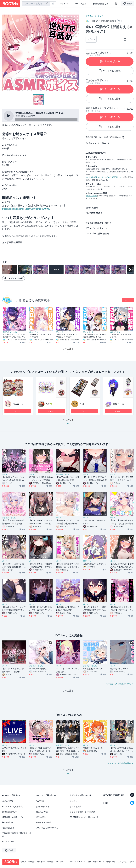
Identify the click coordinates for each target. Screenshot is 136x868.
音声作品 (89, 16)
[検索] (47, 4)
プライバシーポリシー (95, 228)
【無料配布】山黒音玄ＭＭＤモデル (121, 336)
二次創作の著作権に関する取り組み (17, 835)
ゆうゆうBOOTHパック (114, 177)
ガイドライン (61, 862)
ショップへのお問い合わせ (97, 234)
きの (82, 404)
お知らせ (74, 801)
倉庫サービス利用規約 (46, 862)
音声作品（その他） (10, 332)
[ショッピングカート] (116, 4)
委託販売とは (8, 828)
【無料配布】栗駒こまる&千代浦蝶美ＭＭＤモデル (94, 336)
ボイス (100, 16)
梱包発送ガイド (9, 822)
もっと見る (68, 422)
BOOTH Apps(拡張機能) (13, 807)
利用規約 (32, 862)
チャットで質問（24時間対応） (83, 812)
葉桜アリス (118, 404)
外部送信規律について (96, 862)
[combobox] (36, 4)
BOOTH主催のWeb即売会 (47, 828)
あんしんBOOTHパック (94, 177)
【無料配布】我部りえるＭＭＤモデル (40, 336)
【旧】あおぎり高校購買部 (32, 300)
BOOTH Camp (9, 841)
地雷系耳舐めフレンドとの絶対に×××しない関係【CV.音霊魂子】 (14, 336)
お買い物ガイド (43, 807)
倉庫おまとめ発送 (44, 822)
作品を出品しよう (101, 4)
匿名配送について (10, 812)
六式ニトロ (18, 404)
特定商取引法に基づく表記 (97, 223)
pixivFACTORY (91, 196)
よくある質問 (76, 807)
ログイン (64, 4)
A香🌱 (49, 404)
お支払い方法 (94, 213)
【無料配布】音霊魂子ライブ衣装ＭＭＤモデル (67, 336)
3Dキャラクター (35, 332)
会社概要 (23, 862)
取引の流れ (93, 208)
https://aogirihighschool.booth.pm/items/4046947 (26, 209)
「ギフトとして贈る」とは (100, 143)
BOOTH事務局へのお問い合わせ (84, 817)
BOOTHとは (80, 4)
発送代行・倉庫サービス (13, 817)
